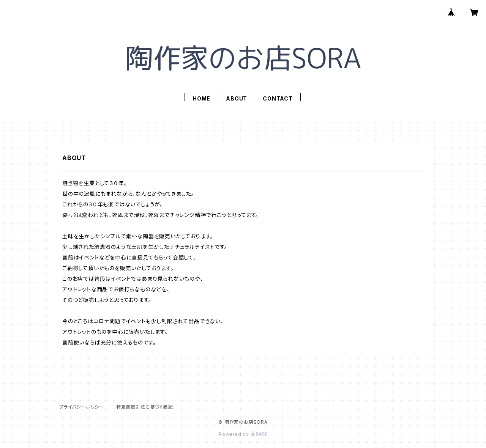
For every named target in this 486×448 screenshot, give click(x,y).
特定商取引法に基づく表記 (145, 407)
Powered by (243, 434)
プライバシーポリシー (82, 407)
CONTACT (278, 98)
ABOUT (237, 98)
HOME (201, 98)
